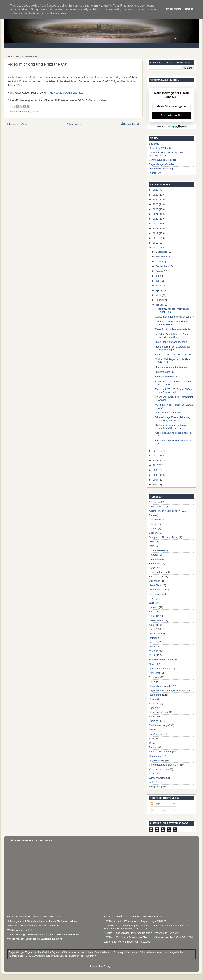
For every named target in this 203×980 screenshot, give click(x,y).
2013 (156, 451)
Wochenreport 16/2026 (20, 930)
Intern (152, 598)
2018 (156, 228)
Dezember (162, 252)
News (152, 664)
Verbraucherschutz (159, 769)
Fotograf (153, 555)
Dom (152, 546)
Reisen (153, 699)
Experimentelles (158, 550)
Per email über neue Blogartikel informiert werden (166, 154)
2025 (156, 195)
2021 (156, 214)
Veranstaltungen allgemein (163, 765)
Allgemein (154, 502)
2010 (156, 465)
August (160, 271)
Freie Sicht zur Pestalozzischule (173, 329)
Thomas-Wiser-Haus (160, 752)
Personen (154, 677)
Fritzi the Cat (23, 112)
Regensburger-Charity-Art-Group (167, 690)
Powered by (172, 126)
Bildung (153, 524)
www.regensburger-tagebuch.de (50, 956)
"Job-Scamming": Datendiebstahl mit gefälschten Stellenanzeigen (43, 934)
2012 (156, 456)
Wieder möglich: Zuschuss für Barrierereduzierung (35, 939)
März (159, 295)
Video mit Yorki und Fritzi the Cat (173, 354)
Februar (160, 300)
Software (154, 716)
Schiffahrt (154, 704)
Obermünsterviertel (159, 668)
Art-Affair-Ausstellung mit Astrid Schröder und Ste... (172, 336)
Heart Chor (155, 585)
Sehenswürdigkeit (159, 712)
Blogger (108, 966)
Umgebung (155, 756)
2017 (156, 233)
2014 (156, 248)
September (162, 266)
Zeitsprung (155, 787)
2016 (156, 238)
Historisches (156, 590)
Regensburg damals (160, 686)
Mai (158, 285)
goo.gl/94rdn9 (88, 956)
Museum (154, 651)
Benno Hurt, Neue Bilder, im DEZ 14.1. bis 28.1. (173, 383)
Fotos (152, 568)
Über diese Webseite (160, 148)
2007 (156, 480)
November (162, 257)
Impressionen (156, 594)
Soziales (154, 721)
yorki (152, 782)
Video (35, 112)
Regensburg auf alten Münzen (172, 367)
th (150, 743)
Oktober (160, 261)
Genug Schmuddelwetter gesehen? (174, 317)
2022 (156, 209)
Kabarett (154, 607)
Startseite (74, 124)
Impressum (155, 173)
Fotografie (154, 563)
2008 (156, 475)
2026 (156, 190)
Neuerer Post (17, 124)
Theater (153, 747)
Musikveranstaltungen (161, 660)
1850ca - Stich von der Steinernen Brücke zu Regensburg (136, 933)
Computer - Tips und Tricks (164, 537)
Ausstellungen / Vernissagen (164, 511)
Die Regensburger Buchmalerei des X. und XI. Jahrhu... (172, 427)
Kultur (152, 625)
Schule (153, 708)
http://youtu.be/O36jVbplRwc (66, 93)
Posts (156, 804)
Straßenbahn (156, 734)
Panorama (155, 673)
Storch (152, 730)
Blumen (153, 528)
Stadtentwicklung (158, 725)
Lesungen (154, 633)
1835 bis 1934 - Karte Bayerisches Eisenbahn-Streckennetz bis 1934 (142, 937)
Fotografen (155, 559)
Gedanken (155, 581)
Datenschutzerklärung (161, 169)
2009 (156, 470)
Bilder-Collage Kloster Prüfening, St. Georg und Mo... (173, 419)
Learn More (173, 9)
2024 (156, 200)
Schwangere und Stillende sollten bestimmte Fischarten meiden (42, 921)
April (158, 290)
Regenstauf (155, 695)
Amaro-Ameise (157, 506)
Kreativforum (156, 620)
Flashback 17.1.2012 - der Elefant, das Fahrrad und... (174, 391)
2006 (156, 485)
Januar (160, 305)
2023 (156, 204)
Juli (158, 276)
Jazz (151, 603)
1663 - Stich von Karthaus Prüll (121, 942)
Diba (151, 542)
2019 (156, 224)
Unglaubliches (157, 760)
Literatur (153, 642)
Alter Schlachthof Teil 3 (168, 377)
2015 (156, 243)
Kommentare (160, 810)
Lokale (153, 646)
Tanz (152, 738)
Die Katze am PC (165, 372)
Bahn (152, 515)
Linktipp (153, 638)
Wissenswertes (157, 778)
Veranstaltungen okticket (162, 160)
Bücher (153, 533)
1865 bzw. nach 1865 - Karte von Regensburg (129, 921)
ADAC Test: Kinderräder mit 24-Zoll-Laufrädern (33, 926)
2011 (156, 461)
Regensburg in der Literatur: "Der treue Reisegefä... (173, 348)
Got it (189, 9)
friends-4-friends (158, 572)
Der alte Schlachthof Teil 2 (169, 412)
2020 (156, 219)
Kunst (152, 629)
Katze (152, 612)
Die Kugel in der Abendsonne (171, 342)
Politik (152, 682)
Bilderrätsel (155, 520)
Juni (158, 281)
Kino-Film (154, 616)
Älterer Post (130, 124)
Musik (152, 655)
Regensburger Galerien (162, 164)
